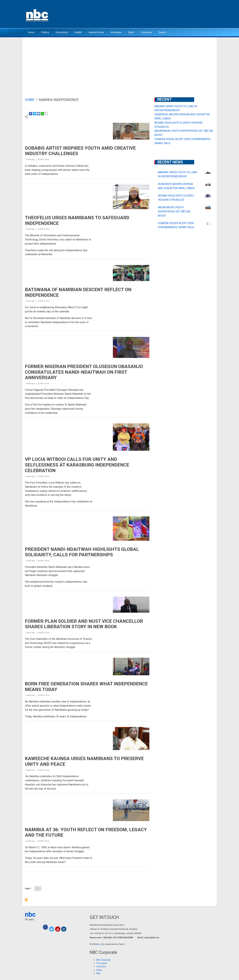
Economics (62, 32)
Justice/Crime (96, 32)
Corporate (146, 32)
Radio (99, 970)
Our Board (101, 966)
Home (31, 32)
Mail (98, 973)
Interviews (116, 32)
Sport (131, 32)
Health (78, 32)
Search (162, 32)
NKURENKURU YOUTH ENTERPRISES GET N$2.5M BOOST (174, 212)
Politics (45, 32)
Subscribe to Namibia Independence (26, 900)
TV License (101, 963)
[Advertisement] (119, 62)
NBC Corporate (103, 960)
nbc (30, 914)
